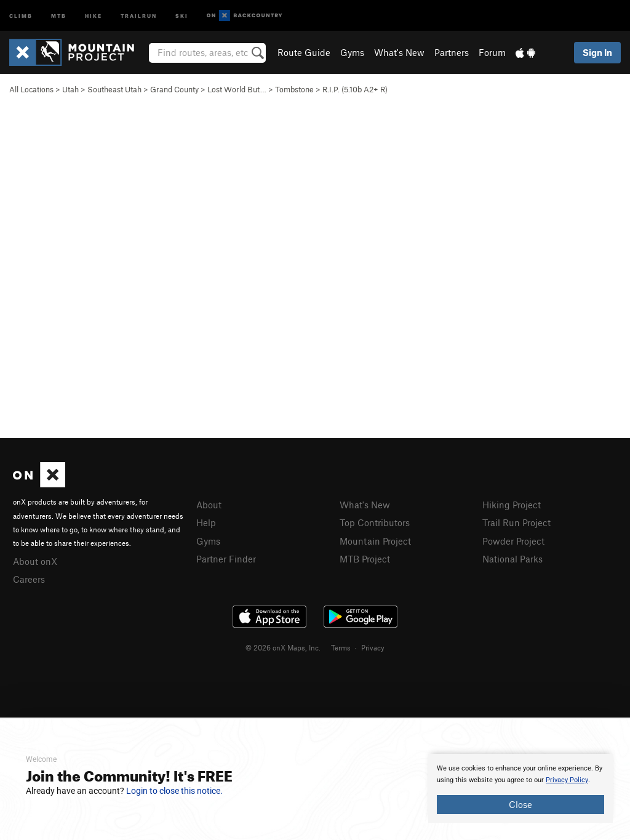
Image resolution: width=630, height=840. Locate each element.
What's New (399, 52)
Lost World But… (237, 89)
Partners (452, 52)
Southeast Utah (114, 89)
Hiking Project (512, 505)
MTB (59, 15)
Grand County (174, 89)
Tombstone (294, 89)
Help (206, 522)
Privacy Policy (567, 780)
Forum (492, 52)
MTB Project (365, 559)
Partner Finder (226, 559)
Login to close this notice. (174, 791)
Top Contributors (375, 522)
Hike (94, 15)
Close (520, 804)
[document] (520, 788)
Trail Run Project (516, 522)
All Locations (31, 89)
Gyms (352, 52)
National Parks (512, 559)
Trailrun (139, 15)
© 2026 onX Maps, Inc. (283, 647)
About (209, 505)
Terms (341, 647)
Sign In (597, 52)
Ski (182, 15)
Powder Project (513, 541)
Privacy (373, 647)
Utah (70, 89)
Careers (29, 579)
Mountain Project (375, 541)
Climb (21, 15)
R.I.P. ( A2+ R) (355, 89)
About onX (35, 561)
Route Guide (304, 52)
